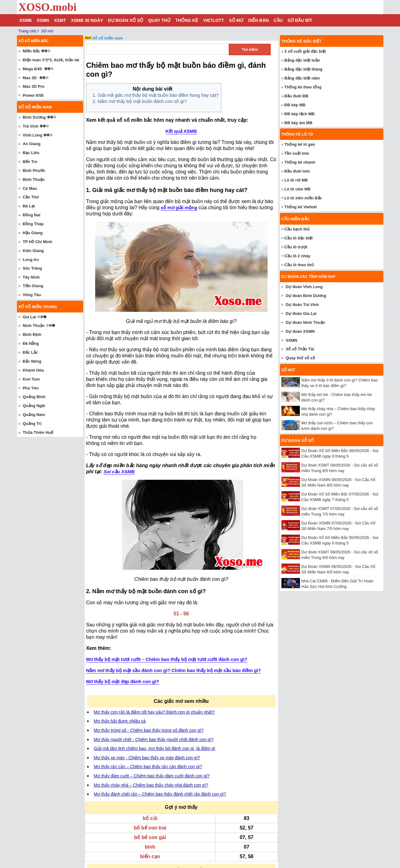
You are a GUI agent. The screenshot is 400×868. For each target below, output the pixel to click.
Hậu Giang (33, 233)
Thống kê (187, 20)
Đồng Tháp (33, 224)
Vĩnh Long (33, 135)
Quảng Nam (34, 415)
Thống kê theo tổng (303, 87)
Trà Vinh (31, 126)
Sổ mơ (236, 20)
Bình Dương (34, 117)
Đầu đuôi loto (297, 171)
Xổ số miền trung (38, 307)
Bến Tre (30, 162)
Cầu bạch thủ (297, 229)
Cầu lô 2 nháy (297, 256)
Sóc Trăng (32, 268)
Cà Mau (30, 188)
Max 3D (30, 78)
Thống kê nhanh (300, 162)
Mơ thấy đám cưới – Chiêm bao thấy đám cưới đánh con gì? (152, 776)
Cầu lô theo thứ (299, 265)
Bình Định (32, 334)
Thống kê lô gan (300, 144)
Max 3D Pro (34, 86)
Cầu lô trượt (296, 247)
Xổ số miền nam (108, 38)
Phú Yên (31, 388)
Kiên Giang (33, 251)
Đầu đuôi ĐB (297, 96)
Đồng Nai (32, 215)
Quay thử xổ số (300, 358)
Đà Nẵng (31, 343)
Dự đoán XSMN (300, 331)
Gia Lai (29, 317)
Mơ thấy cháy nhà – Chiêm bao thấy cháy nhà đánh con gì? (151, 785)
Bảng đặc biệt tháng (304, 69)
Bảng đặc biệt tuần (302, 60)
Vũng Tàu (32, 295)
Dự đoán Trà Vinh (302, 305)
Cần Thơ (31, 197)
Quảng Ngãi (34, 406)
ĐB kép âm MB (299, 123)
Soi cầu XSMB (119, 472)
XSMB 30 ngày (87, 20)
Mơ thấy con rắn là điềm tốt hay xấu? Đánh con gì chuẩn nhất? (154, 712)
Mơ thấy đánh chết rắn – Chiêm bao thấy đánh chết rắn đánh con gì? (160, 794)
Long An (31, 260)
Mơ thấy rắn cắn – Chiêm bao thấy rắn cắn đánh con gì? (148, 767)
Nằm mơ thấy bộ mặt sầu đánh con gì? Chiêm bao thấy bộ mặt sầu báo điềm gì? (174, 670)
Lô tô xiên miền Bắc (303, 198)
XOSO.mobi (48, 7)
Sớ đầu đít (300, 20)
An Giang (32, 144)
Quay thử (159, 20)
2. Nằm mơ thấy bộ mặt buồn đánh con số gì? (140, 101)
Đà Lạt (29, 206)
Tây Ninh (31, 277)
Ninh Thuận (34, 326)
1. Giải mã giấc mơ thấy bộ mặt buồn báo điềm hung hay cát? (156, 95)
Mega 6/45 (32, 69)
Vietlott (214, 20)
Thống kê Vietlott (301, 207)
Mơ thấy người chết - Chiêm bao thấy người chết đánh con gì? (154, 740)
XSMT (60, 20)
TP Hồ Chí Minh (38, 242)
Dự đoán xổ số (126, 20)
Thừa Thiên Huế (38, 432)
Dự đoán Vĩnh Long (304, 287)
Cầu (278, 20)
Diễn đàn (258, 20)
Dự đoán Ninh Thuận (305, 322)
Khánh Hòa (33, 370)
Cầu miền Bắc (296, 219)
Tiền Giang (33, 286)
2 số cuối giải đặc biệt (305, 51)
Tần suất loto (297, 153)
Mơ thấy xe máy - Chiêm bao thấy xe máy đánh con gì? (147, 758)
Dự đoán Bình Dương (306, 296)
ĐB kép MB (295, 105)
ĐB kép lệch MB (300, 114)
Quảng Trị (32, 424)
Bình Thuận (34, 179)
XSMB (26, 20)
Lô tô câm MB (298, 189)
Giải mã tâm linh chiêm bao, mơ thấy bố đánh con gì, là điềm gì (155, 748)
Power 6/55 (33, 95)
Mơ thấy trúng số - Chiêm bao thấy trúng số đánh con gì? (149, 730)
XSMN (43, 20)
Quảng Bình (34, 397)
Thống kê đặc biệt (301, 41)
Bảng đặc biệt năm (302, 78)
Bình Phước (34, 171)
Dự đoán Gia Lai (301, 314)
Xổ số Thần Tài (300, 349)
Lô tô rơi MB (296, 180)
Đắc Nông (32, 361)
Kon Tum (31, 379)
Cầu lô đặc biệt (299, 238)
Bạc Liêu (31, 153)
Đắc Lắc (30, 352)
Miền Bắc (32, 51)
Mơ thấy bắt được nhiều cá (120, 721)
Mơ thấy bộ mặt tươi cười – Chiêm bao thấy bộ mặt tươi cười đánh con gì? (167, 659)
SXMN (292, 340)
